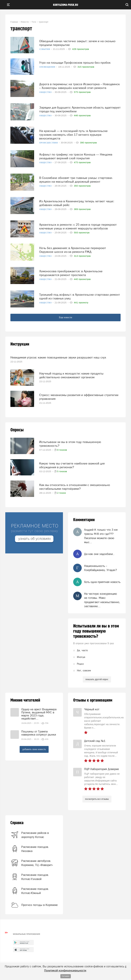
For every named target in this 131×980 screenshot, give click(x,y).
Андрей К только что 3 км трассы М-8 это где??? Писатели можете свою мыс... (101, 536)
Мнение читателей (25, 700)
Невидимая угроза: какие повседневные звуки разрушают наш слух (58, 357)
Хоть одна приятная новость (102, 582)
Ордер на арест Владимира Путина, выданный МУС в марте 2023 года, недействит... (39, 714)
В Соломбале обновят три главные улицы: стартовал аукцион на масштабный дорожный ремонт (76, 180)
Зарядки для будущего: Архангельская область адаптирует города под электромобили (80, 109)
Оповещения (48, 67)
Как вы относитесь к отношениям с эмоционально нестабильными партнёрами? (75, 487)
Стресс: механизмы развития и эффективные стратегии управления (79, 397)
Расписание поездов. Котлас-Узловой (35, 877)
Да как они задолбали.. (99, 554)
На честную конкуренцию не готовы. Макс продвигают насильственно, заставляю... (102, 600)
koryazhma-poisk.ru (66, 5)
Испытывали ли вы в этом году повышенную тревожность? (70, 444)
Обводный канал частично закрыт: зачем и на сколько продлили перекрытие (77, 43)
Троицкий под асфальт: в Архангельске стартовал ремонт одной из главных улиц (80, 296)
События (45, 49)
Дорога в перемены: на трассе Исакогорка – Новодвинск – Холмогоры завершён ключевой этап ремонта (79, 86)
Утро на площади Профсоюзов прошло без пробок (75, 63)
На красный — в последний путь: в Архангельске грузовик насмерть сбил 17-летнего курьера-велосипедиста (73, 135)
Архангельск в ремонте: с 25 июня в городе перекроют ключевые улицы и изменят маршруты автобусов (78, 226)
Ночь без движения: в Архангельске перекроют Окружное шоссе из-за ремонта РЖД (73, 250)
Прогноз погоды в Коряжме (39, 905)
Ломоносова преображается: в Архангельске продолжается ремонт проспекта (71, 273)
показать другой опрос (97, 679)
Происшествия (49, 143)
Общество (46, 92)
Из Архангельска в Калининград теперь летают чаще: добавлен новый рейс (77, 203)
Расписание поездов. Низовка (35, 849)
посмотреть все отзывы (97, 799)
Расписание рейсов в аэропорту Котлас (35, 835)
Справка (17, 823)
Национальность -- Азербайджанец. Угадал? (100, 568)
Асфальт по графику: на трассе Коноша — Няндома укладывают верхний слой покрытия (76, 156)
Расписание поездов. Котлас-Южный (35, 891)
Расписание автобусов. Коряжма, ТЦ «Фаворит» (37, 863)
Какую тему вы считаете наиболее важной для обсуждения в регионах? (72, 465)
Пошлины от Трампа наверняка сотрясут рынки (39, 733)
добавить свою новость (34, 749)
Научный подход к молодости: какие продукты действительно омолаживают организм (71, 375)
